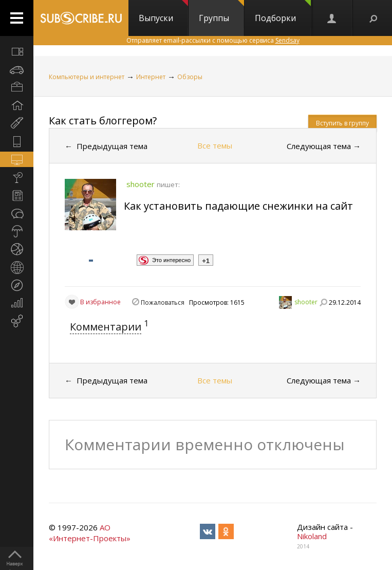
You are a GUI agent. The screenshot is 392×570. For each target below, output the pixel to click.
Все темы (215, 145)
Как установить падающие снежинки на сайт (238, 206)
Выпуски (163, 12)
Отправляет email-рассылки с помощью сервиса (213, 40)
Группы (221, 12)
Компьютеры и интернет (87, 77)
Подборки (283, 12)
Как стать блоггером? (103, 121)
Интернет (151, 77)
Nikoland (312, 536)
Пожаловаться (163, 302)
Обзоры (190, 77)
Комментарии (106, 327)
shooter (306, 302)
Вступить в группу (342, 123)
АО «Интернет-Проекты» (90, 533)
